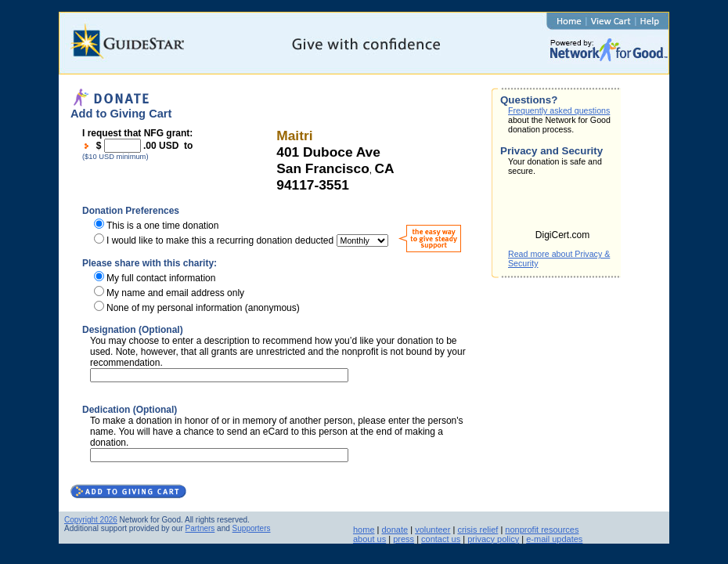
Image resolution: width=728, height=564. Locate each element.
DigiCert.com (562, 235)
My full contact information (161, 278)
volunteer (432, 530)
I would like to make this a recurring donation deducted (220, 240)
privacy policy (493, 539)
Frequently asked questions (559, 110)
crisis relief (478, 530)
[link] (563, 208)
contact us (441, 539)
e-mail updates (554, 539)
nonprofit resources (542, 530)
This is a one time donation (162, 226)
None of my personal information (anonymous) (203, 308)
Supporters (252, 528)
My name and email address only (175, 293)
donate (395, 530)
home (364, 530)
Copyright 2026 (91, 520)
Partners (200, 528)
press (404, 539)
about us (369, 539)
